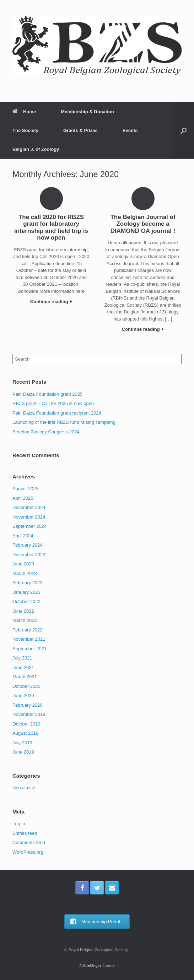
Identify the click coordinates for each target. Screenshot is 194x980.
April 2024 (23, 536)
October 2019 (26, 724)
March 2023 (25, 573)
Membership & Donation (87, 112)
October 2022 (26, 601)
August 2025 (25, 489)
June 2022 (23, 611)
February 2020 (28, 705)
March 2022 (25, 620)
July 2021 (22, 658)
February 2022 (28, 630)
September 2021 (29, 649)
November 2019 (29, 714)
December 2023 (29, 555)
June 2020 (23, 696)
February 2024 (28, 545)
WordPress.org (28, 852)
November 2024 (29, 517)
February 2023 (28, 583)
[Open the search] (184, 130)
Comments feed (29, 842)
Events (130, 130)
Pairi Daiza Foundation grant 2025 (47, 394)
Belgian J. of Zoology (36, 149)
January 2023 (26, 592)
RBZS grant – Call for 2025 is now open (53, 403)
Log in (19, 824)
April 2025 (23, 498)
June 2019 (23, 752)
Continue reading (51, 302)
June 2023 (23, 564)
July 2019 (22, 743)
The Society (25, 130)
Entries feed (25, 833)
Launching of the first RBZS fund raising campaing (64, 422)
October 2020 (26, 686)
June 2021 (23, 667)
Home (24, 112)
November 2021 (29, 639)
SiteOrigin (92, 965)
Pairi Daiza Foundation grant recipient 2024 (57, 413)
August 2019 (25, 733)
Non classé (24, 788)
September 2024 (29, 526)
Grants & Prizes (80, 130)
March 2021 (25, 677)
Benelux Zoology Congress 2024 (46, 432)
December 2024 (29, 507)
